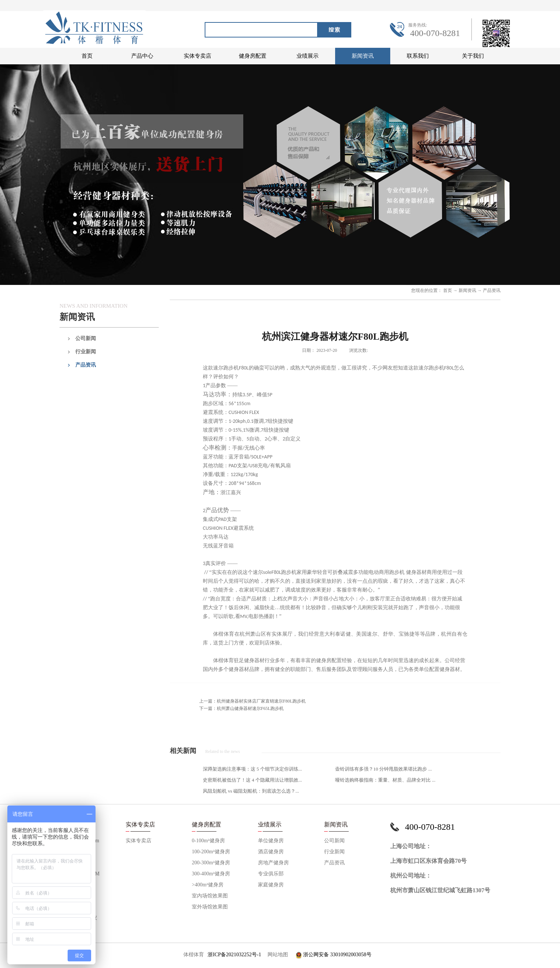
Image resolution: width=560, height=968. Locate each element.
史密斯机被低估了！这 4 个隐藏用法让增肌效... (252, 780)
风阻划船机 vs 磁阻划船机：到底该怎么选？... (251, 791)
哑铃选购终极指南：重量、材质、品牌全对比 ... (385, 780)
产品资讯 (492, 290)
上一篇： (252, 701)
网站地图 (277, 955)
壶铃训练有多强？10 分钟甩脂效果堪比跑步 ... (383, 769)
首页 (87, 56)
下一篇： (241, 708)
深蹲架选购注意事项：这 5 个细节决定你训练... (252, 769)
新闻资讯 (467, 290)
